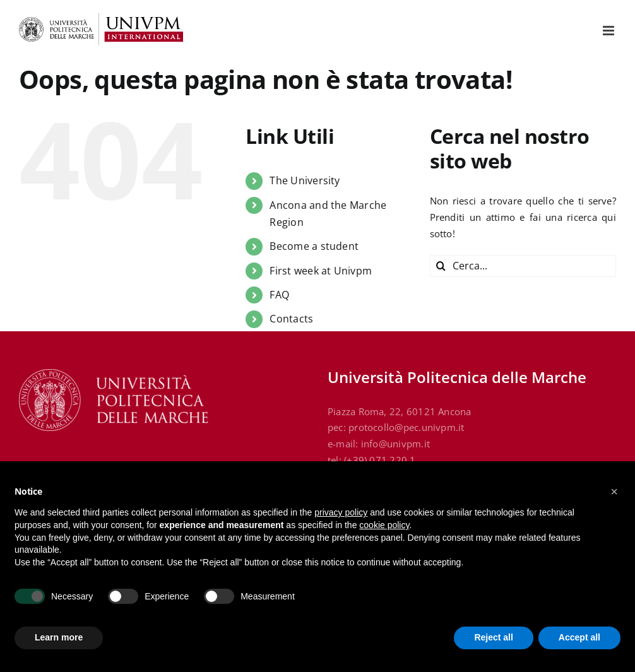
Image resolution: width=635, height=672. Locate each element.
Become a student (314, 246)
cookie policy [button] (384, 525)
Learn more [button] (59, 637)
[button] (614, 492)
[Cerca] (441, 266)
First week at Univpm (321, 271)
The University (305, 180)
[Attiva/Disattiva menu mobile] (609, 31)
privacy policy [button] (341, 512)
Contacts (291, 319)
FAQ (279, 295)
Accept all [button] (579, 637)
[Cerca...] (523, 266)
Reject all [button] (493, 637)
